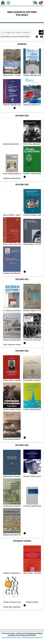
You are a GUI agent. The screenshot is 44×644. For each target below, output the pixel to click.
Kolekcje (27, 36)
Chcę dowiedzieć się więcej (11, 637)
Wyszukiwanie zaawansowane (12, 36)
